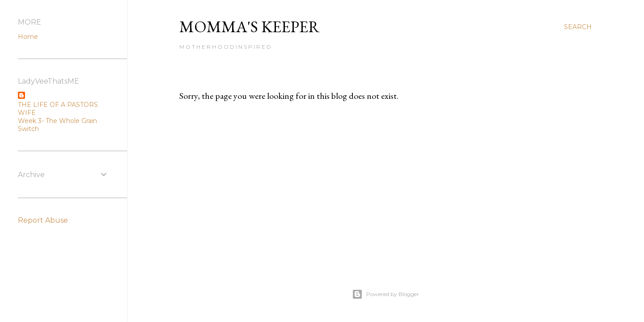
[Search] (578, 27)
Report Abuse (43, 220)
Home (28, 37)
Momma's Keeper (250, 27)
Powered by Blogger (386, 294)
